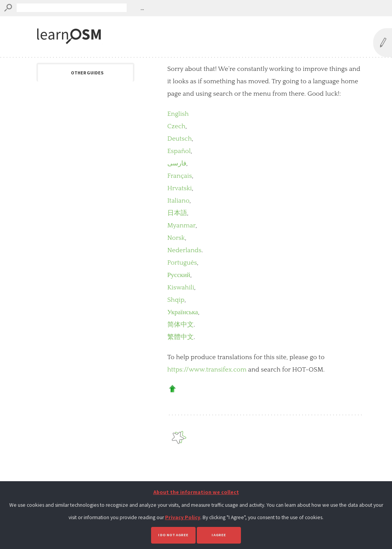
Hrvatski (180, 188)
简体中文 (181, 325)
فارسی (177, 163)
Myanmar (181, 225)
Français (180, 176)
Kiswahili (181, 287)
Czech (176, 126)
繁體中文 (181, 337)
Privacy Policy (183, 517)
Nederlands (184, 250)
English (178, 114)
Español (179, 151)
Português (182, 263)
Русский (179, 275)
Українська (183, 312)
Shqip (176, 300)
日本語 (177, 213)
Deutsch (180, 139)
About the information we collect (196, 492)
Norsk (176, 238)
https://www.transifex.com (207, 370)
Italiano (178, 201)
